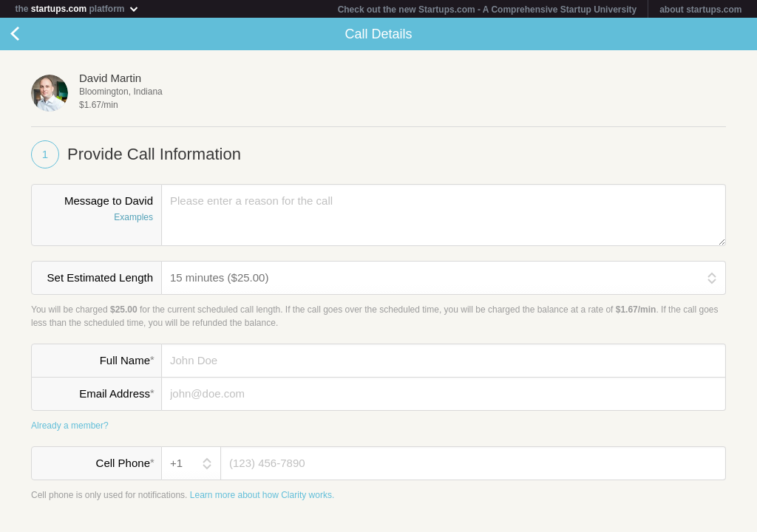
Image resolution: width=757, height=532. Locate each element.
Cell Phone (125, 463)
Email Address (116, 394)
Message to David (96, 211)
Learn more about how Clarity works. (262, 495)
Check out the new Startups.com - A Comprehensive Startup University (488, 10)
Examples (133, 218)
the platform (77, 8)
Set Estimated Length (100, 278)
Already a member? (70, 426)
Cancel (30, 34)
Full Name (127, 361)
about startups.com (700, 10)
